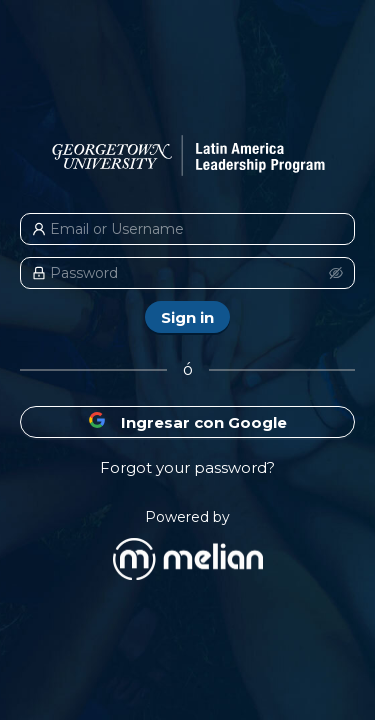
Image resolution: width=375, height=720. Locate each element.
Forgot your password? (187, 467)
